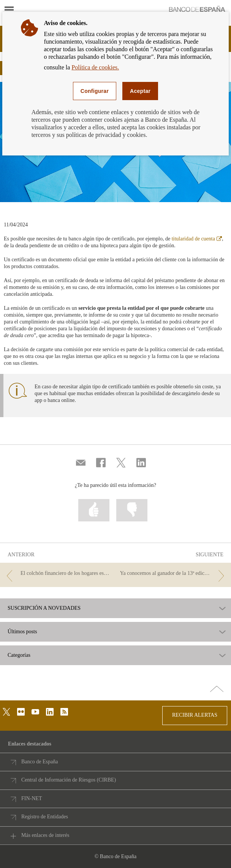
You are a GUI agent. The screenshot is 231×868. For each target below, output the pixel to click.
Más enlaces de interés (45, 835)
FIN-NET (32, 798)
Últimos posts (22, 632)
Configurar (95, 91)
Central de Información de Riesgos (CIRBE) (69, 780)
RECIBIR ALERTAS (195, 715)
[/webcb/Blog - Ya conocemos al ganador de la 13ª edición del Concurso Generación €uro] (174, 574)
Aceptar (140, 91)
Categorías (19, 655)
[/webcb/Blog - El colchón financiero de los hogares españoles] (57, 574)
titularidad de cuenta (197, 239)
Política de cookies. (95, 67)
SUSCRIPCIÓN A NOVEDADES (44, 608)
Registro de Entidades (45, 817)
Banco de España (40, 762)
